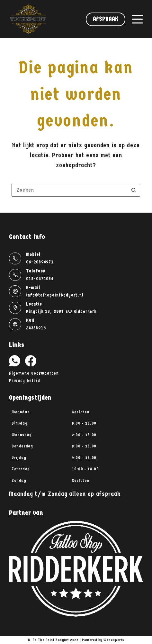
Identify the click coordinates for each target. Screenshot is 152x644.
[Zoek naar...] (69, 190)
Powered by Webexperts (103, 640)
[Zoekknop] (134, 190)
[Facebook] (31, 361)
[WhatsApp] (15, 361)
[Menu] (137, 19)
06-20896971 (40, 262)
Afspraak (105, 19)
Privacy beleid (24, 381)
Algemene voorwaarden (34, 373)
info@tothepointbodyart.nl (55, 295)
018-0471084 (40, 279)
